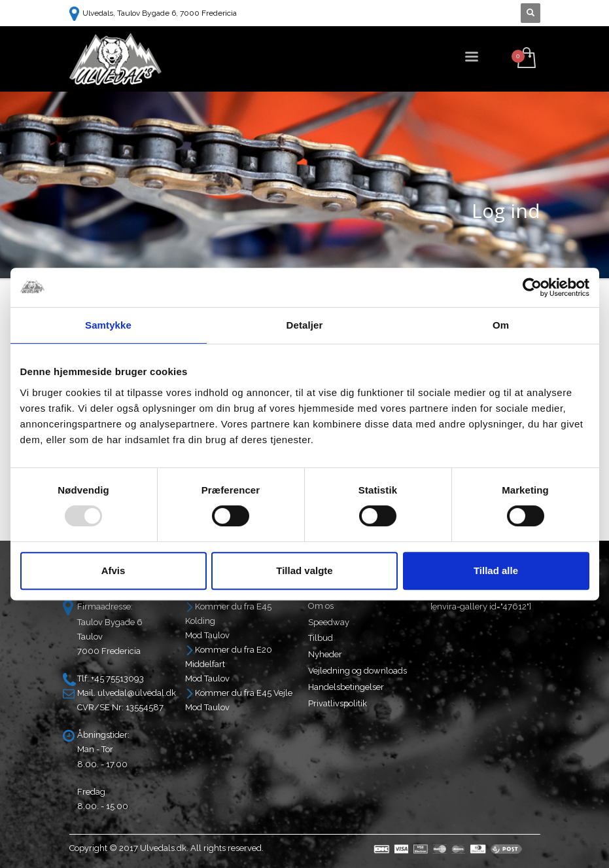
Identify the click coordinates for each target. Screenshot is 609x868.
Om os (321, 606)
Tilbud (321, 638)
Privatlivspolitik (338, 703)
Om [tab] (501, 325)
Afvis (113, 570)
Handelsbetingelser (346, 687)
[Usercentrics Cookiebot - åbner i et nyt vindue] (532, 287)
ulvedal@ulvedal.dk (137, 693)
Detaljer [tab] (305, 325)
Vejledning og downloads (357, 671)
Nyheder (325, 654)
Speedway (329, 622)
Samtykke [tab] (108, 325)
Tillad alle (496, 570)
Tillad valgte (304, 570)
